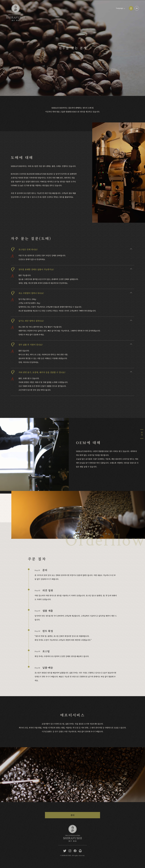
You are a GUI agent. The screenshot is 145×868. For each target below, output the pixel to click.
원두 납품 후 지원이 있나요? (27, 344)
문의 (72, 815)
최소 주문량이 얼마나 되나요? (27, 292)
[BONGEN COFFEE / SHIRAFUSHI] (80, 851)
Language (120, 8)
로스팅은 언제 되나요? (24, 249)
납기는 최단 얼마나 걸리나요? (27, 320)
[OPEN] (137, 8)
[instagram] (70, 851)
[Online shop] (131, 8)
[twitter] (65, 851)
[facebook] (75, 851)
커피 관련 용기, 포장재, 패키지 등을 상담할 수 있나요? (38, 371)
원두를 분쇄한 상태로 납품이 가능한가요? (32, 269)
